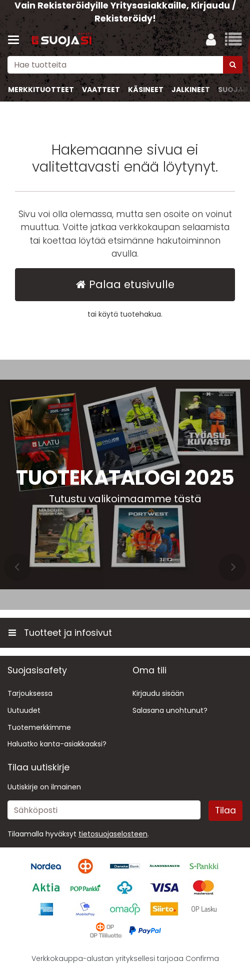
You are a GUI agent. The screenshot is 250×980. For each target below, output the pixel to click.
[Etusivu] (62, 40)
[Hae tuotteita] (125, 65)
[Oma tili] (211, 40)
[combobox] (125, 65)
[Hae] (233, 65)
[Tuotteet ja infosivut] (16, 40)
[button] (113, 834)
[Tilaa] (225, 810)
